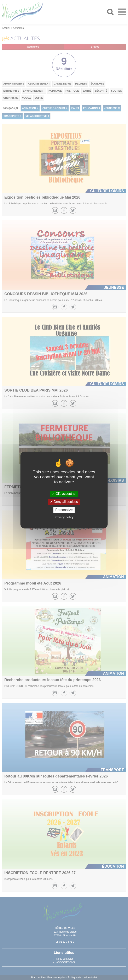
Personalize (64, 510)
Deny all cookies (64, 502)
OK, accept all (64, 494)
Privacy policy (64, 517)
